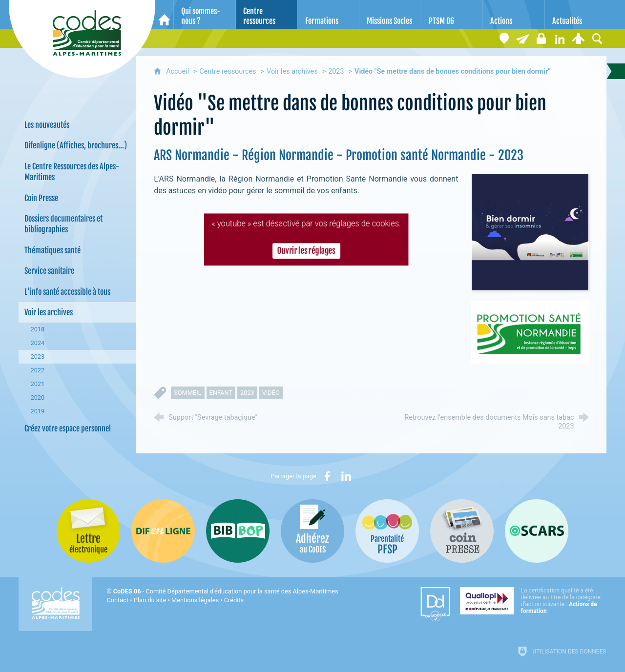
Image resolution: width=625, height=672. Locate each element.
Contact (117, 600)
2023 (336, 71)
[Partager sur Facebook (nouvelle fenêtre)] (327, 476)
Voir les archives (292, 71)
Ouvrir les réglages (306, 250)
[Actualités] (576, 15)
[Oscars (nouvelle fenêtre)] (537, 531)
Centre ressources (228, 71)
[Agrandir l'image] (530, 232)
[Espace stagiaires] (542, 39)
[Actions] (514, 15)
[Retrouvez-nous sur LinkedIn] (560, 39)
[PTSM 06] (452, 15)
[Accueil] (164, 15)
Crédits (234, 600)
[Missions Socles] (390, 15)
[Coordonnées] (504, 39)
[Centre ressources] (267, 15)
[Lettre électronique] (523, 39)
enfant (221, 393)
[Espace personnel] (579, 39)
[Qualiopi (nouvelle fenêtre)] (533, 601)
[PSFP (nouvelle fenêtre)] (387, 531)
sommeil (187, 393)
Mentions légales (195, 600)
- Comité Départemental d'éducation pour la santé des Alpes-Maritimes (226, 591)
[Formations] (329, 15)
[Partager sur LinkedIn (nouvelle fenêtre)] (346, 476)
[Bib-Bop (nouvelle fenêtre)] (238, 531)
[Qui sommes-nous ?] (205, 15)
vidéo (271, 393)
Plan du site (150, 600)
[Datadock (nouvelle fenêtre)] (435, 604)
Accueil (178, 71)
